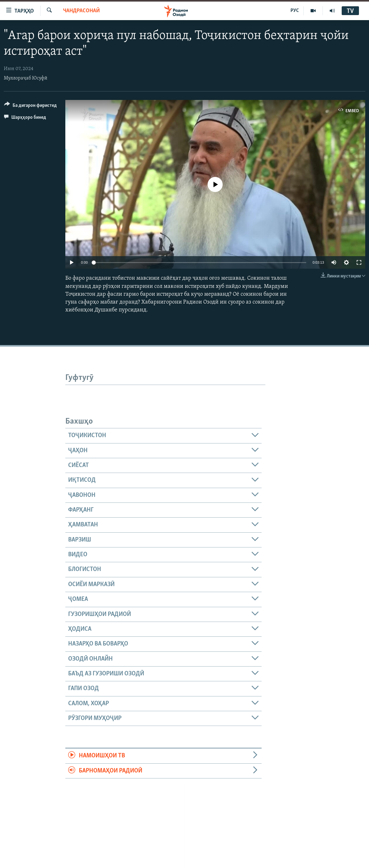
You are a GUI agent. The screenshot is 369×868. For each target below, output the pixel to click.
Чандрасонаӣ (81, 11)
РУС (295, 11)
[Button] (30, 106)
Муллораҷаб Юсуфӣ (26, 78)
